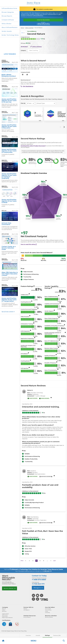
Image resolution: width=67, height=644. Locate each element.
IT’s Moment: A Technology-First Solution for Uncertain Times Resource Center (36, 569)
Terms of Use (5, 615)
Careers (4, 610)
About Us (4, 609)
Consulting (47, 613)
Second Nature (38, 28)
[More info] (46, 181)
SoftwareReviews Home (9, 8)
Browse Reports (7, 16)
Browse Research (27, 617)
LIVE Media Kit (26, 610)
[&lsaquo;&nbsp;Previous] (26, 561)
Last (54, 561)
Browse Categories (8, 12)
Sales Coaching (29, 28)
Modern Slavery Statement (7, 618)
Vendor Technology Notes (10, 35)
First (22, 561)
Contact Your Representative (43, 20)
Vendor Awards (7, 31)
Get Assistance (27, 86)
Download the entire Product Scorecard (33, 146)
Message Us (38, 588)
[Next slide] (64, 127)
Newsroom (4, 611)
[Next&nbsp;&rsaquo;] (51, 561)
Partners (25, 609)
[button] (33, 641)
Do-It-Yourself (48, 609)
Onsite (46, 611)
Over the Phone (48, 610)
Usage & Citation (5, 614)
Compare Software (8, 20)
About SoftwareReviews (9, 27)
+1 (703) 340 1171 (47, 571)
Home (22, 28)
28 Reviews (24, 47)
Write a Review (6, 24)
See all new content (8, 312)
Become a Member (10, 588)
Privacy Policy (5, 616)
